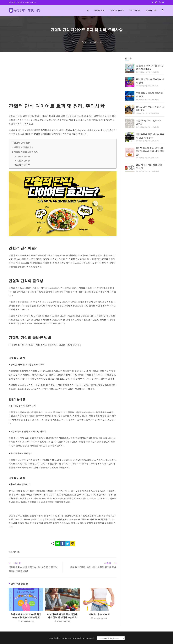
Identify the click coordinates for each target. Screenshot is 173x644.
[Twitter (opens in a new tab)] (153, 2)
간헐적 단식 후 (24, 165)
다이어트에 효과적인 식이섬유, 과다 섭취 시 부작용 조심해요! (63, 616)
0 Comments (154, 72)
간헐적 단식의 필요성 (24, 147)
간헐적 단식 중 (24, 161)
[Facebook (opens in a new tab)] (156, 2)
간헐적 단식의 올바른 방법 (26, 152)
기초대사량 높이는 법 (99, 614)
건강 (77, 42)
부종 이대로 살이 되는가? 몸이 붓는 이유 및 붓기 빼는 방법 (26, 616)
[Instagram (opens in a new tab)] (160, 2)
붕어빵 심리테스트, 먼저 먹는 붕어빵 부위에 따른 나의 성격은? (150, 151)
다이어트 (16, 552)
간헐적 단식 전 (24, 156)
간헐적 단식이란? (22, 142)
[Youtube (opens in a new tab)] (163, 2)
